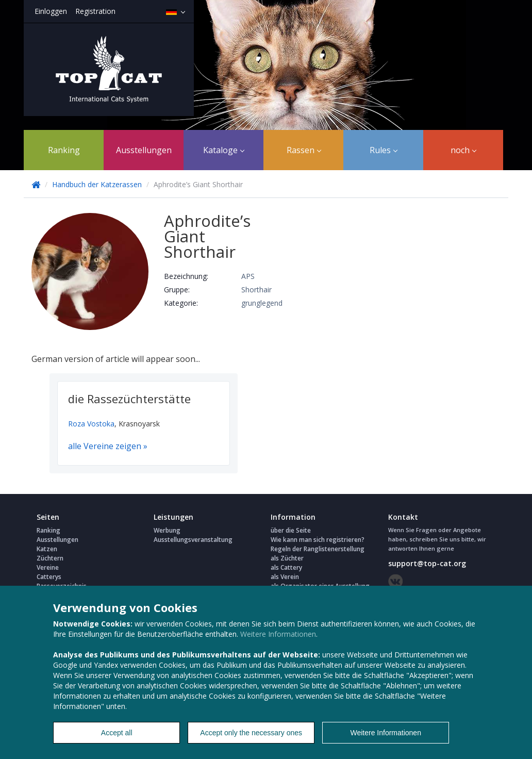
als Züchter (287, 558)
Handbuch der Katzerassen (97, 184)
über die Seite (291, 530)
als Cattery (286, 567)
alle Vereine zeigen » (108, 446)
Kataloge (224, 150)
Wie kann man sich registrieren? (318, 540)
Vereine (48, 567)
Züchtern (50, 558)
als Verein (285, 577)
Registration (95, 11)
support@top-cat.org (427, 563)
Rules (384, 150)
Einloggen (51, 11)
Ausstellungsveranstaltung (193, 540)
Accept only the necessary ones (251, 733)
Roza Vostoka (91, 424)
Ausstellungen (144, 150)
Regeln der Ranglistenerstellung (318, 549)
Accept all (117, 733)
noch (463, 150)
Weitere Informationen (278, 634)
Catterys (49, 577)
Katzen (47, 549)
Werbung (167, 530)
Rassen (304, 150)
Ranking (64, 150)
